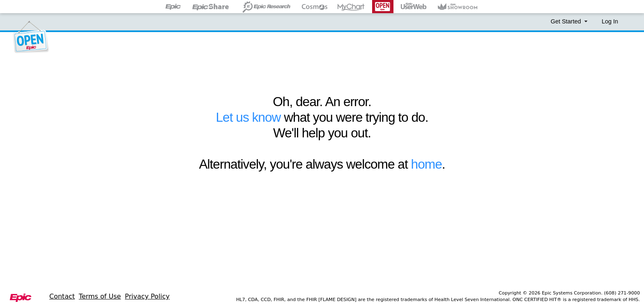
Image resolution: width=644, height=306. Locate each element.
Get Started (570, 21)
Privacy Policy (147, 296)
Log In (610, 21)
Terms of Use (100, 296)
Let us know (248, 117)
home (427, 164)
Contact (62, 296)
